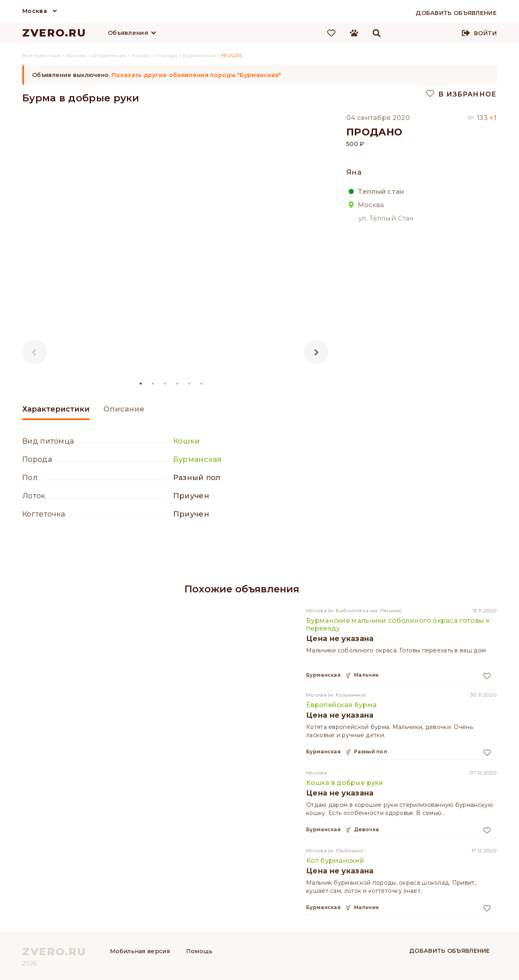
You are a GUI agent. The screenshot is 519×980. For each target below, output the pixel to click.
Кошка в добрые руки (345, 783)
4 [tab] (178, 384)
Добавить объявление (450, 951)
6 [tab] (202, 384)
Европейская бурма (341, 705)
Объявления (128, 33)
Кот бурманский (335, 861)
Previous (34, 352)
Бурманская (197, 459)
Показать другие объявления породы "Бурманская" (196, 75)
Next (316, 352)
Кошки (187, 441)
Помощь (199, 951)
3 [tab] (165, 384)
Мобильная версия (140, 951)
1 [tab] (141, 384)
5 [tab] (190, 384)
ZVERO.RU (54, 33)
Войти (485, 33)
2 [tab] (153, 384)
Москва (35, 11)
